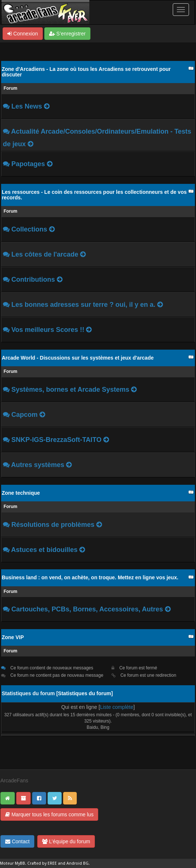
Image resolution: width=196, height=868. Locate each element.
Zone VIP (13, 637)
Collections (29, 229)
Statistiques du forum (85, 693)
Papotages (28, 164)
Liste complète (117, 707)
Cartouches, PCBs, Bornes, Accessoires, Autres (87, 609)
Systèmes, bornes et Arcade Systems (71, 390)
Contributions (33, 279)
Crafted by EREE (42, 863)
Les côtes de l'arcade (46, 254)
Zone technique (21, 493)
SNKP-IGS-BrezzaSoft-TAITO (57, 440)
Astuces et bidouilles (44, 550)
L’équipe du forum (66, 841)
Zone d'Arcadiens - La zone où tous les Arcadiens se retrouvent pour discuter (86, 72)
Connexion (23, 34)
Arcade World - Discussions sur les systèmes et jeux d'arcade (78, 358)
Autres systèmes (39, 465)
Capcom (25, 415)
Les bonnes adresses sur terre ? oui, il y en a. (84, 305)
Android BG (78, 863)
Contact (17, 841)
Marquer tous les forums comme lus (49, 814)
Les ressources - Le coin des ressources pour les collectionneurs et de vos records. (94, 195)
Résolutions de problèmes (53, 525)
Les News (27, 106)
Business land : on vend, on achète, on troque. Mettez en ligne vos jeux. (90, 577)
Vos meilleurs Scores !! (48, 330)
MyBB (20, 863)
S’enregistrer (67, 34)
